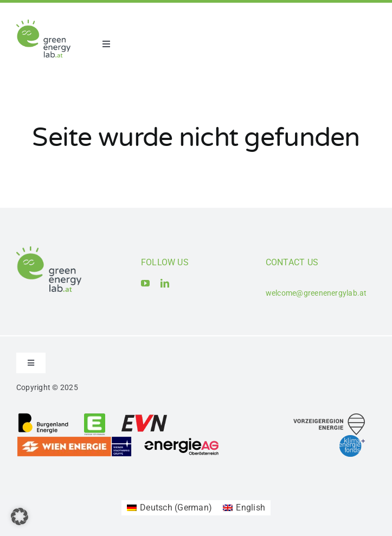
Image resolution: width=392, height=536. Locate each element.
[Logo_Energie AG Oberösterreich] (182, 440)
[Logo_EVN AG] (144, 416)
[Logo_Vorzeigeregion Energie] (329, 417)
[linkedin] (165, 283)
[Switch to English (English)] (244, 508)
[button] (20, 516)
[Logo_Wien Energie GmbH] (74, 440)
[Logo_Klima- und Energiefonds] (352, 439)
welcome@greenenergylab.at (316, 293)
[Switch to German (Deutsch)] (169, 508)
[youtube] (145, 283)
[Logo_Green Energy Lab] (43, 24)
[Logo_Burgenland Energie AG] (43, 416)
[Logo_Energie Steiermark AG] (95, 416)
